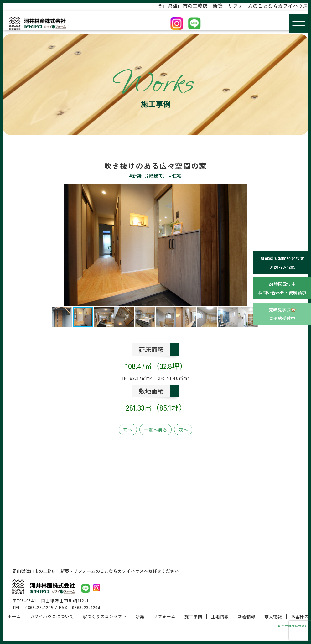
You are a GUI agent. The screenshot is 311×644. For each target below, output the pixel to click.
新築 (140, 616)
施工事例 (193, 616)
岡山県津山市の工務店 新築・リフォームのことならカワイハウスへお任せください (96, 571)
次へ (183, 430)
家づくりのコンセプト (105, 616)
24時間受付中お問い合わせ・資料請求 (282, 288)
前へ (128, 430)
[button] (18, 245)
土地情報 (220, 616)
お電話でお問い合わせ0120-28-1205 (282, 262)
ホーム (14, 616)
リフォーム (164, 616)
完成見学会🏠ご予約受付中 (282, 314)
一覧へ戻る (155, 430)
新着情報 (246, 616)
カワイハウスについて (52, 616)
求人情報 (273, 616)
